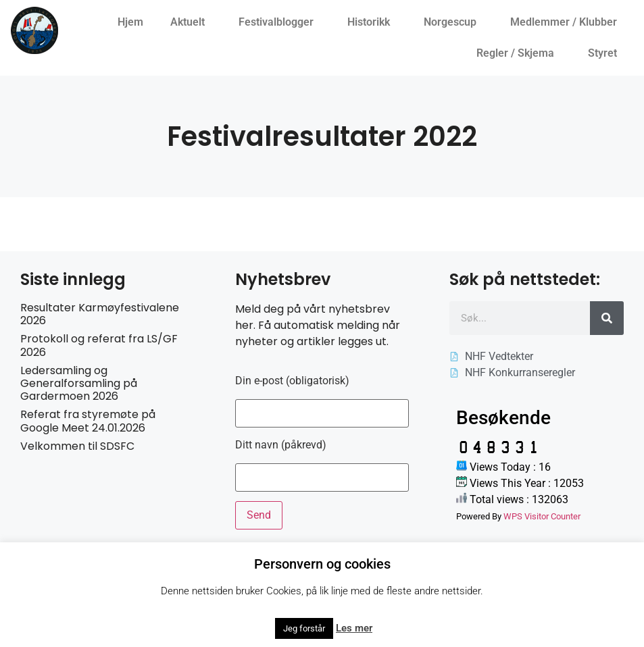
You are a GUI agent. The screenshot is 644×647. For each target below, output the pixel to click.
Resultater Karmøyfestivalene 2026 (100, 314)
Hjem (130, 22)
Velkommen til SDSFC (77, 446)
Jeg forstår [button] (304, 628)
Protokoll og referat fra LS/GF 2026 (99, 345)
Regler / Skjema (519, 53)
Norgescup (453, 22)
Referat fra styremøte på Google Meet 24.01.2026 (88, 421)
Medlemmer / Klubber (567, 22)
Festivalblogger (279, 22)
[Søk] (607, 318)
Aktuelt (191, 22)
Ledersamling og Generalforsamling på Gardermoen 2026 (79, 383)
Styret (606, 53)
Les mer (354, 628)
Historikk (372, 22)
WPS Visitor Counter (542, 516)
